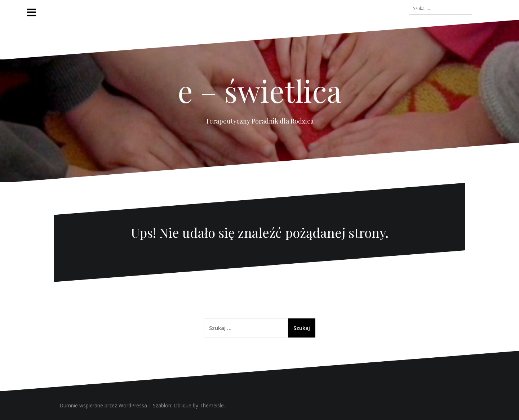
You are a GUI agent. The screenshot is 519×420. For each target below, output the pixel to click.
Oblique (183, 405)
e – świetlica (260, 90)
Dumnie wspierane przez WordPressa (103, 405)
